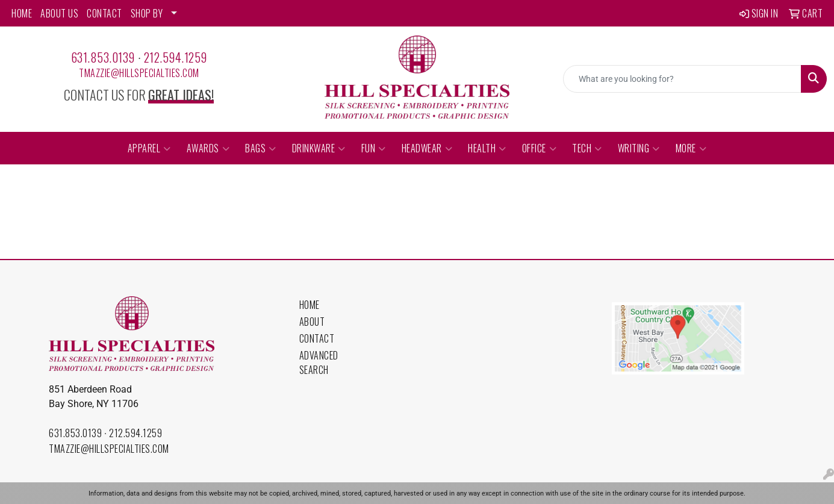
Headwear (427, 148)
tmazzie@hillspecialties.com (139, 73)
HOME (22, 13)
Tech (587, 148)
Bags (261, 148)
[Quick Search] (682, 79)
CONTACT (104, 13)
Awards (208, 148)
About (312, 322)
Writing (639, 148)
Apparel (149, 148)
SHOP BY (147, 13)
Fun (374, 148)
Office (540, 148)
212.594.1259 (176, 57)
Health (487, 148)
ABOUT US (59, 13)
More (691, 148)
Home (310, 305)
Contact (317, 338)
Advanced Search (319, 362)
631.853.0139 (103, 57)
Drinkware (319, 148)
